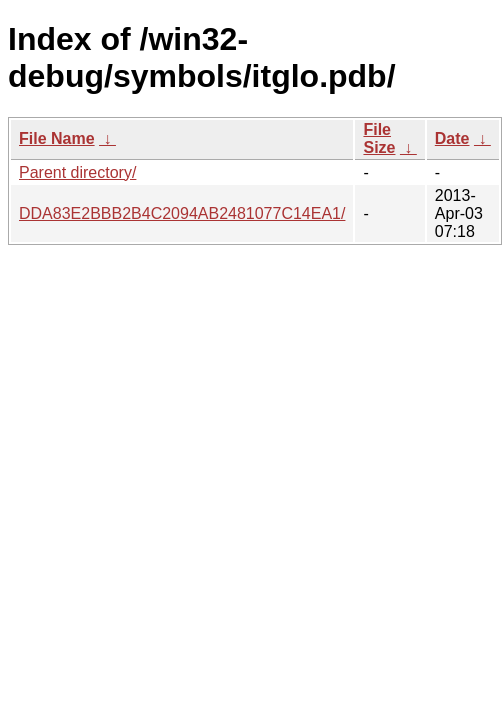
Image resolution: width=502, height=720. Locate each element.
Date (452, 138)
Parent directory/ (77, 172)
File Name (57, 138)
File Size (379, 138)
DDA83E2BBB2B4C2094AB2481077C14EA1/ (182, 213)
